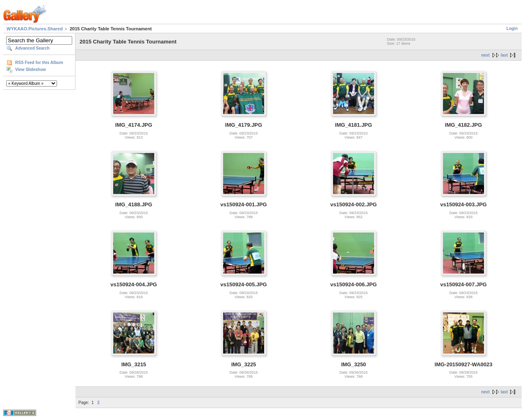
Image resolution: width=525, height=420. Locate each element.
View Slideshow (31, 70)
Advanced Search (32, 48)
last (504, 55)
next (485, 55)
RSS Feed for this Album (39, 63)
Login (512, 29)
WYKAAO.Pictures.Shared (35, 29)
